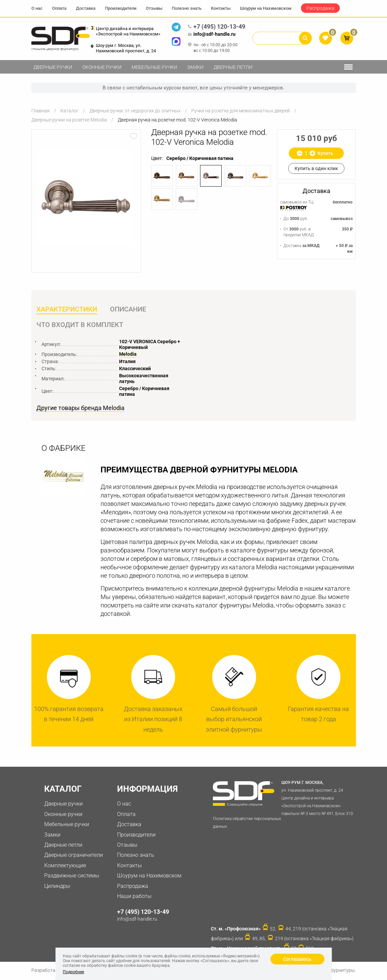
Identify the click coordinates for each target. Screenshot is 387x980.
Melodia (128, 355)
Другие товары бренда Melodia (80, 409)
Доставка (86, 8)
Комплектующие (65, 866)
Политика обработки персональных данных (247, 823)
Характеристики (67, 309)
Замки (195, 67)
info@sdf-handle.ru (212, 34)
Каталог (70, 111)
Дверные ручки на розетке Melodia (69, 120)
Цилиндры (57, 886)
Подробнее (73, 972)
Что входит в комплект (80, 325)
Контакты (221, 8)
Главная (40, 111)
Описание (128, 309)
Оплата (59, 8)
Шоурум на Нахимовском (266, 8)
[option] (86, 198)
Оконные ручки (102, 67)
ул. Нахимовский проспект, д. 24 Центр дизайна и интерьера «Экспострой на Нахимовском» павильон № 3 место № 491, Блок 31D (318, 798)
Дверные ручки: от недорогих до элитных (135, 111)
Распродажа (320, 8)
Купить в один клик (316, 168)
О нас (37, 8)
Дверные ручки (53, 67)
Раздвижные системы (72, 876)
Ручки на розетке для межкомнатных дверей (241, 111)
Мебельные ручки (154, 67)
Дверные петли (233, 67)
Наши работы (134, 896)
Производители (121, 8)
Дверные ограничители (74, 856)
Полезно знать (187, 8)
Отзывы (154, 8)
